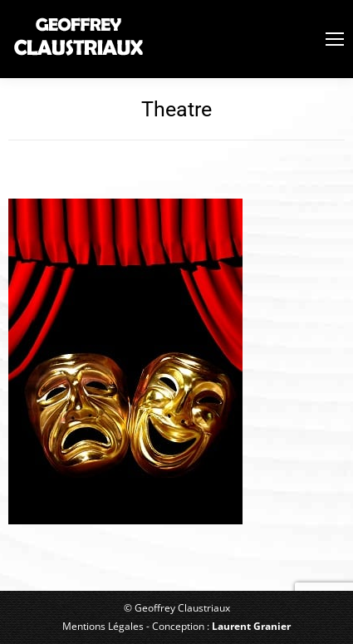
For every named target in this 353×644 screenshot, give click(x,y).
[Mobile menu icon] (335, 39)
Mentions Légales (103, 626)
